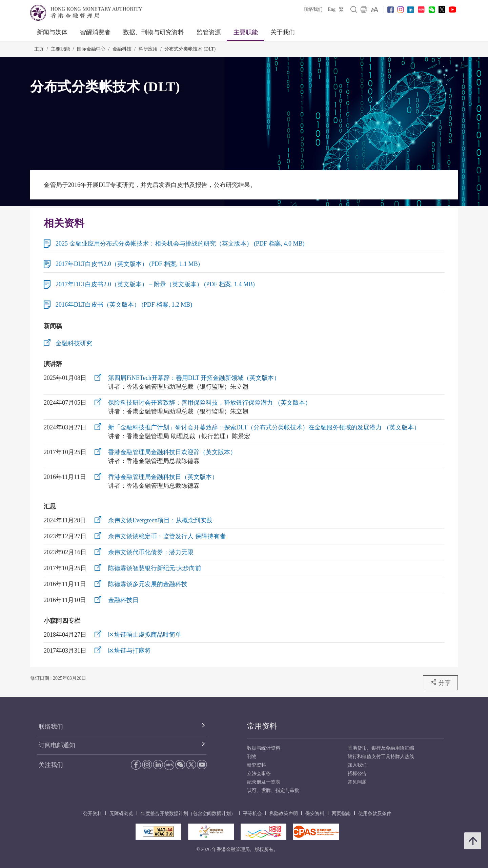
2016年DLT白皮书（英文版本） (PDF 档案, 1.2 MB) (124, 305)
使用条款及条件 (375, 814)
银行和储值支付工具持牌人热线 (381, 757)
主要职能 (246, 32)
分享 (440, 682)
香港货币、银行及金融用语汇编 (381, 748)
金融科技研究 (74, 343)
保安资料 (315, 814)
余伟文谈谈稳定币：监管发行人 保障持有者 (167, 536)
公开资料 (93, 814)
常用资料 (262, 726)
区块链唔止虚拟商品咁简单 (145, 635)
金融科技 (122, 49)
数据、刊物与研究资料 (154, 32)
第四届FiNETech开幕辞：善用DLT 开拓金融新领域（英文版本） (194, 378)
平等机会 (252, 814)
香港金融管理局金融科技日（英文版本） (163, 477)
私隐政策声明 (284, 814)
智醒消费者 (95, 32)
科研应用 (148, 49)
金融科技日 (123, 600)
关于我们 (283, 32)
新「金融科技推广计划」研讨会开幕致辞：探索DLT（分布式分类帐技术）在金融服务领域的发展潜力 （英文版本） (264, 427)
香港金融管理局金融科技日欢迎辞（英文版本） (172, 452)
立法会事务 (259, 774)
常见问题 (357, 782)
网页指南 (341, 814)
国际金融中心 (91, 49)
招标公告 (357, 774)
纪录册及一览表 (264, 782)
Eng (332, 9)
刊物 (252, 757)
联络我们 (313, 9)
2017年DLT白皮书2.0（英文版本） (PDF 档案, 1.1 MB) (128, 264)
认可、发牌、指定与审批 (273, 790)
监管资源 (209, 32)
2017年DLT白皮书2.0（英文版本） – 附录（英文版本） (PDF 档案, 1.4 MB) (155, 284)
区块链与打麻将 (129, 651)
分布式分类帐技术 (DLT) (190, 49)
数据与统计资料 (264, 748)
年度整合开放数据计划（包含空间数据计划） (188, 814)
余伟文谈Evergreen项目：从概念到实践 (160, 520)
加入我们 (357, 765)
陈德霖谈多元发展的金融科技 (148, 584)
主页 (39, 49)
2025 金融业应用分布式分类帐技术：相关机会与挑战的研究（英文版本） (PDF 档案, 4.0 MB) (180, 244)
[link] (375, 9)
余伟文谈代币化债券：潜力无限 (151, 552)
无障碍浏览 (121, 814)
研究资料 (257, 765)
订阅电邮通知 (57, 745)
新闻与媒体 (52, 32)
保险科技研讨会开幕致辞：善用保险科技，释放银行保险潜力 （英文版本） (210, 403)
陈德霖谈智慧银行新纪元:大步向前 (155, 568)
